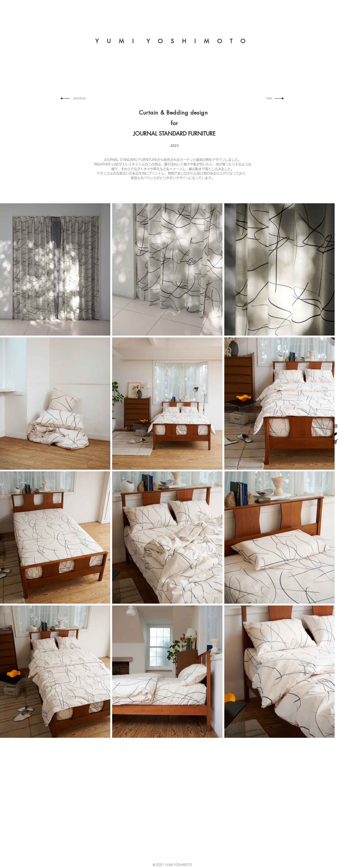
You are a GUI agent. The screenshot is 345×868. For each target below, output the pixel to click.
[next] (267, 98)
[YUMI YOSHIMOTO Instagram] (335, 426)
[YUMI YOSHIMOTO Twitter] (335, 434)
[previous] (81, 98)
